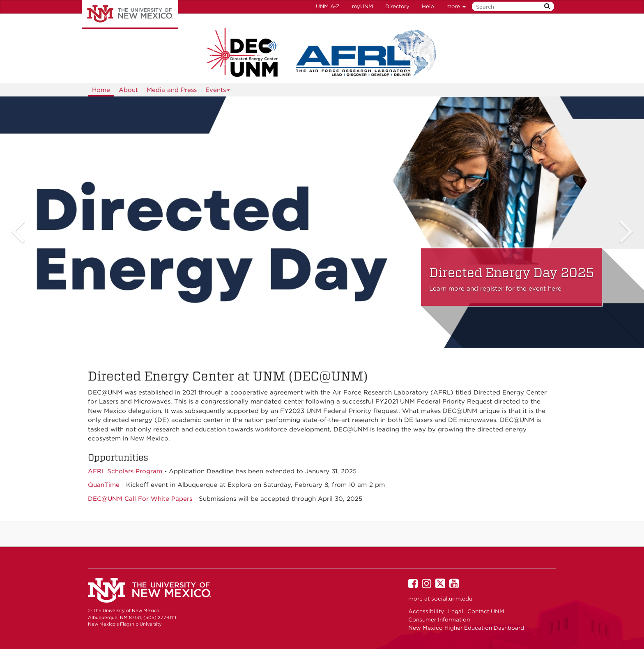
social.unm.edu (452, 599)
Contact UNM (486, 611)
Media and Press (172, 90)
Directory (397, 6)
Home (101, 90)
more (456, 6)
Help (428, 6)
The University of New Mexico (130, 14)
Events (218, 91)
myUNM (362, 6)
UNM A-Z (328, 6)
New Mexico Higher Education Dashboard (466, 628)
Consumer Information (439, 619)
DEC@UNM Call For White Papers (140, 499)
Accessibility (426, 611)
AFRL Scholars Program (125, 471)
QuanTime (104, 485)
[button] (21, 222)
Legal (456, 611)
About (128, 90)
